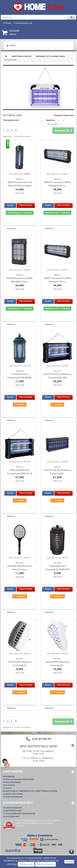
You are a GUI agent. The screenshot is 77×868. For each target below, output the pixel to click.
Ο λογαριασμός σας (23, 23)
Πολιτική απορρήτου (45, 864)
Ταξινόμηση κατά (11, 120)
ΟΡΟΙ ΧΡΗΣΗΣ (9, 785)
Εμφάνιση (50, 120)
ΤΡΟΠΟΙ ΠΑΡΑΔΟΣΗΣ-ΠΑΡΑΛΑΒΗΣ (18, 779)
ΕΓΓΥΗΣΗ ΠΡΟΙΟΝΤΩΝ (13, 797)
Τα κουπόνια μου (11, 816)
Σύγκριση (11, 228)
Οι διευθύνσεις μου (12, 811)
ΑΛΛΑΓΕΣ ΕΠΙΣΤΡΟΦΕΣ (13, 794)
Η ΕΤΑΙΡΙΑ (7, 788)
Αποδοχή (69, 862)
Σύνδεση (7, 23)
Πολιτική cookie (26, 864)
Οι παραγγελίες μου (12, 808)
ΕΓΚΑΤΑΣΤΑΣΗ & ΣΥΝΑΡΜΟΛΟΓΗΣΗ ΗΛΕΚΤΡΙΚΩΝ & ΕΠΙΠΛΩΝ (30, 791)
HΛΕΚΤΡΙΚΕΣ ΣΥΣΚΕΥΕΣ (22, 56)
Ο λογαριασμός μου (18, 803)
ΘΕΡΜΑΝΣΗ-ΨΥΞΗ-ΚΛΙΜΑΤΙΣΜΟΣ (50, 56)
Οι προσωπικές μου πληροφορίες (19, 814)
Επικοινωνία (9, 777)
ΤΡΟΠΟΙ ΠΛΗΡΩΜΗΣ (12, 782)
